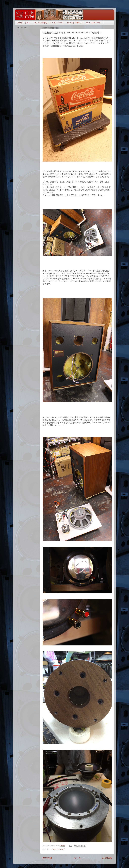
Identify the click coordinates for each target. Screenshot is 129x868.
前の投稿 (107, 858)
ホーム (77, 858)
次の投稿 (47, 858)
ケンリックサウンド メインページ (49, 23)
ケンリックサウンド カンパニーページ (84, 23)
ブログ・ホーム (24, 23)
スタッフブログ (59, 849)
